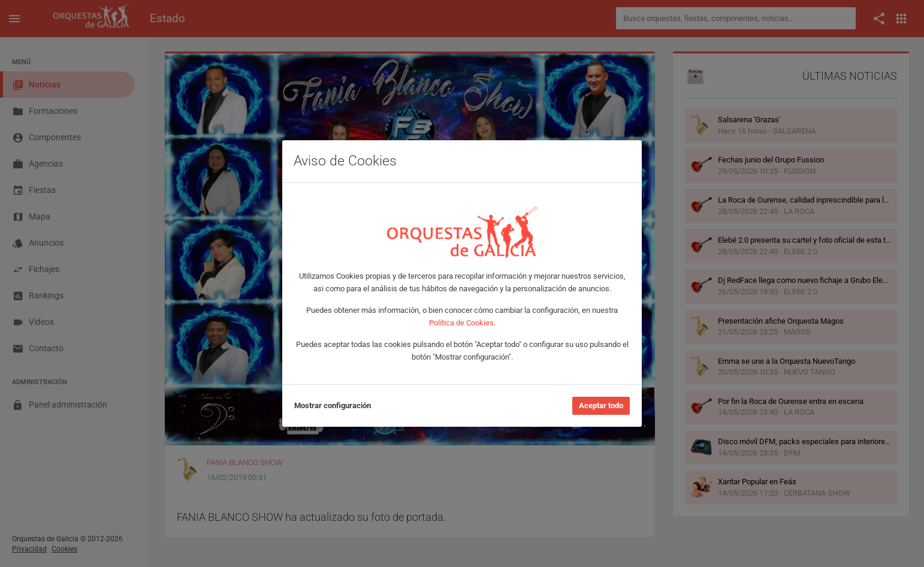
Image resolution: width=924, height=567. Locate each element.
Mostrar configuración (333, 405)
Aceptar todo (601, 405)
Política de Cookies (461, 323)
